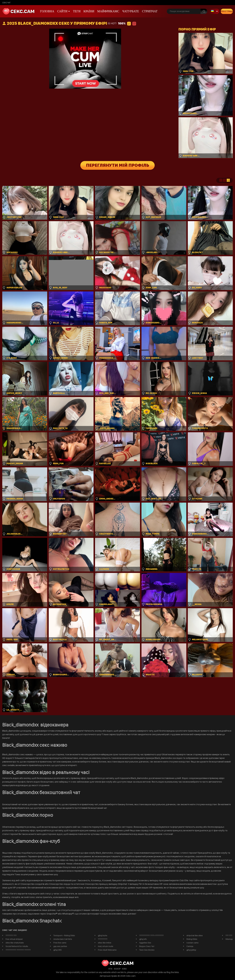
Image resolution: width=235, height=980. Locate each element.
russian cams (192, 943)
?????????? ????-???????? (151, 935)
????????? (103, 939)
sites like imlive (105, 943)
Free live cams (60, 943)
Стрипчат (150, 11)
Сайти (62, 11)
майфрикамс (108, 11)
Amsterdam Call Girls (63, 939)
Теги (77, 11)
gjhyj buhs (103, 935)
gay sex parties (60, 946)
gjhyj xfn (143, 939)
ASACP (117, 969)
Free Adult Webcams (107, 950)
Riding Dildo (192, 939)
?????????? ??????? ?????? (18, 950)
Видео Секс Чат (147, 946)
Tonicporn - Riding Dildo (64, 935)
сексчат (6, 3)
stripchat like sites (195, 935)
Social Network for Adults (17, 946)
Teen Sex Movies (147, 950)
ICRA (124, 969)
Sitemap (229, 939)
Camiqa (190, 946)
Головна (47, 11)
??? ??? (229, 935)
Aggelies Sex (145, 943)
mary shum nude (106, 946)
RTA (110, 969)
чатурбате (131, 11)
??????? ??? (11, 935)
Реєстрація (227, 11)
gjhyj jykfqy (191, 950)
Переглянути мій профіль (118, 165)
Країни (89, 11)
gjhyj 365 (57, 950)
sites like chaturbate (15, 943)
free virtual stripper (14, 939)
